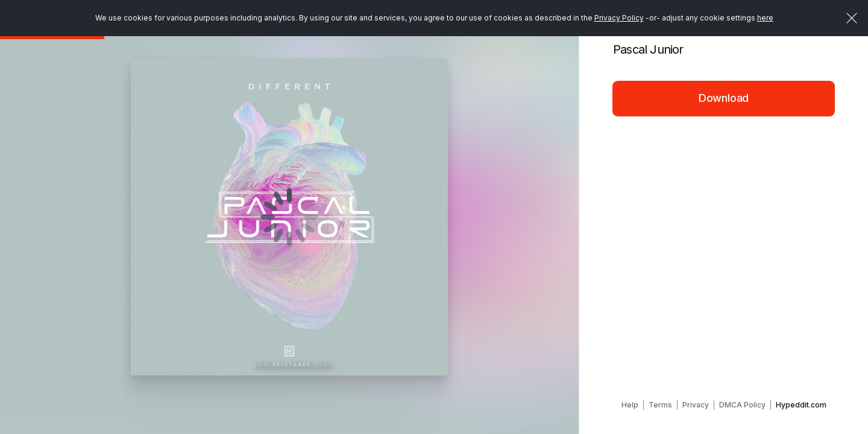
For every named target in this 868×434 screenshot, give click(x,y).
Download (724, 98)
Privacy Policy (619, 18)
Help (630, 405)
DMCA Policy (742, 405)
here (765, 18)
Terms (660, 405)
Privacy (696, 405)
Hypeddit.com (801, 405)
